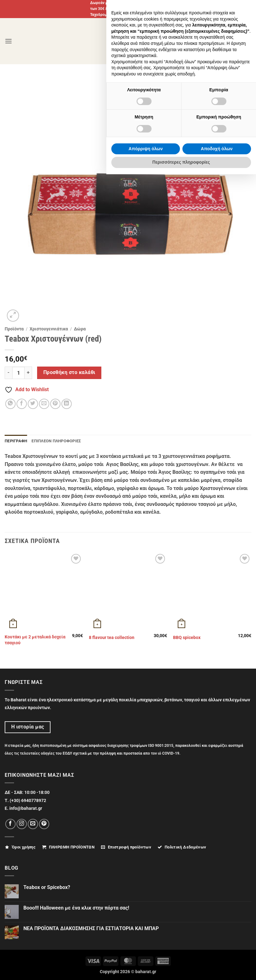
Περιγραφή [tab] (16, 441)
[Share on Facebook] (22, 404)
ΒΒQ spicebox (187, 638)
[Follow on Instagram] (22, 824)
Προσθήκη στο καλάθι (69, 372)
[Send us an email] (33, 824)
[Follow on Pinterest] (44, 824)
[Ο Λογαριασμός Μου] (215, 41)
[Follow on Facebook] (10, 824)
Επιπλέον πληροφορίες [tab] (56, 441)
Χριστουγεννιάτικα (49, 329)
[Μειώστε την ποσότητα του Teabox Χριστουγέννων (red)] (8, 373)
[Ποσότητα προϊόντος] (18, 373)
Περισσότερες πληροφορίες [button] (181, 968)
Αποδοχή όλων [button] (217, 954)
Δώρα (80, 329)
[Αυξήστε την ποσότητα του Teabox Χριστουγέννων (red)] (28, 373)
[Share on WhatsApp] (10, 404)
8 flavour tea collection (112, 638)
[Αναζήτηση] (230, 41)
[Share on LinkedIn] (67, 404)
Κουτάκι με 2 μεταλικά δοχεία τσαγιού (35, 640)
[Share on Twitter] (33, 404)
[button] (8, 41)
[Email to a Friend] (44, 404)
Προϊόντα (14, 329)
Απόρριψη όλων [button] (145, 954)
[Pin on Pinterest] (55, 404)
